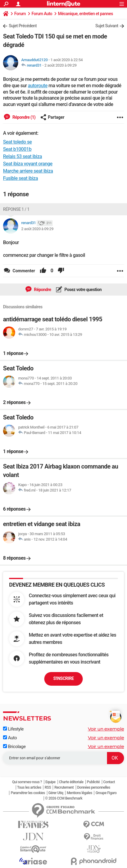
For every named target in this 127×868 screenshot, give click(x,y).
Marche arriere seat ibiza (28, 171)
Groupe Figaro (106, 793)
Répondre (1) (23, 117)
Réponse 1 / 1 (16, 209)
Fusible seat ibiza (20, 178)
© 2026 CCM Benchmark (64, 798)
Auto (10, 738)
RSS (48, 787)
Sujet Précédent (23, 26)
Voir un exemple (106, 729)
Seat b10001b (17, 149)
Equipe (50, 782)
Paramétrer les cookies (28, 793)
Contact (109, 782)
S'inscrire (64, 678)
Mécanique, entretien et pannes (85, 14)
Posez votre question (83, 290)
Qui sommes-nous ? (27, 782)
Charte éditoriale (71, 782)
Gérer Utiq (56, 793)
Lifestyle (13, 729)
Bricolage (14, 747)
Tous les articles (29, 787)
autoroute (38, 86)
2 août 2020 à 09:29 (60, 65)
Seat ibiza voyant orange (28, 164)
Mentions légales (79, 793)
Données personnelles (94, 787)
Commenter (23, 271)
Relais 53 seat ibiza (22, 156)
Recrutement (64, 787)
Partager (52, 117)
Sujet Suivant (107, 26)
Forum (20, 14)
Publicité (93, 782)
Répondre (42, 290)
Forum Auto (42, 14)
